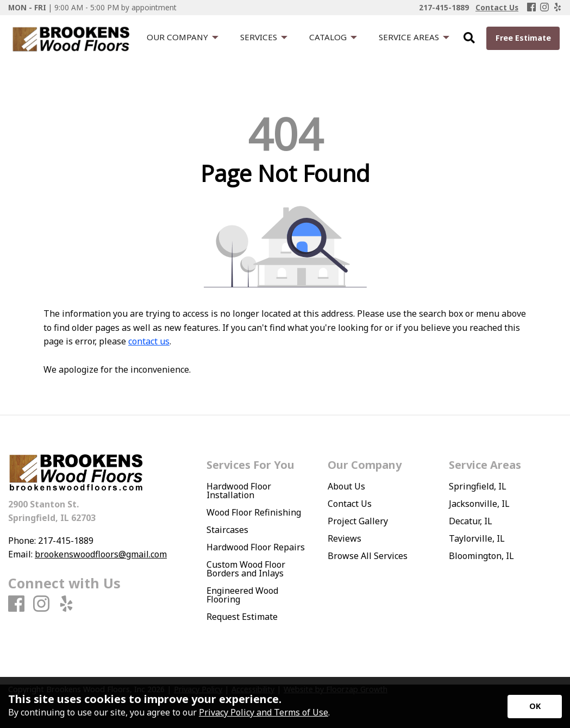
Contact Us (350, 504)
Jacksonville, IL (479, 504)
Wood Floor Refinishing (254, 512)
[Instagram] (544, 8)
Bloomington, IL (481, 556)
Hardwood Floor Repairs (256, 547)
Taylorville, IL (477, 538)
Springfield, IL (478, 486)
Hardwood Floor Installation (239, 491)
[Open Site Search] (469, 38)
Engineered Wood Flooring (242, 595)
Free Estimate (523, 38)
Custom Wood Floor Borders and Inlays (246, 569)
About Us (346, 486)
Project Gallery (358, 521)
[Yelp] (558, 8)
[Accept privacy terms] (535, 707)
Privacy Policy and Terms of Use (264, 712)
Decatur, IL (471, 521)
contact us (149, 341)
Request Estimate (242, 617)
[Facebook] (531, 8)
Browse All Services (368, 556)
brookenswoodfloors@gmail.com (101, 554)
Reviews (344, 538)
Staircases (227, 530)
